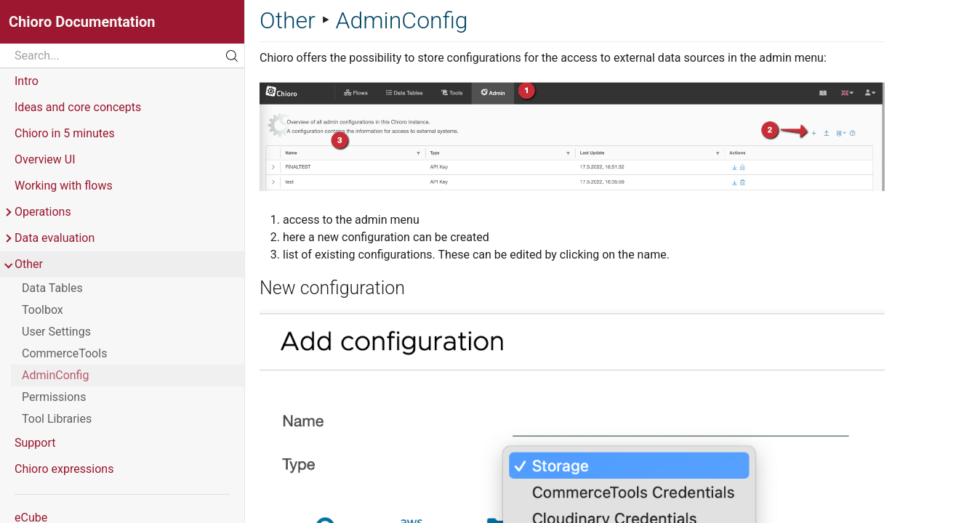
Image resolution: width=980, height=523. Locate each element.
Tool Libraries (57, 419)
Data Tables (52, 288)
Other (23, 264)
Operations (37, 212)
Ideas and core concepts (78, 107)
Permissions (54, 397)
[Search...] (122, 56)
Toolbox (43, 310)
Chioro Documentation (82, 22)
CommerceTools (64, 353)
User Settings (56, 332)
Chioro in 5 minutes (65, 133)
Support (35, 443)
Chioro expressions (64, 469)
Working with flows (64, 186)
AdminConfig (55, 375)
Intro (27, 81)
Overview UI (45, 159)
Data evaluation (49, 238)
